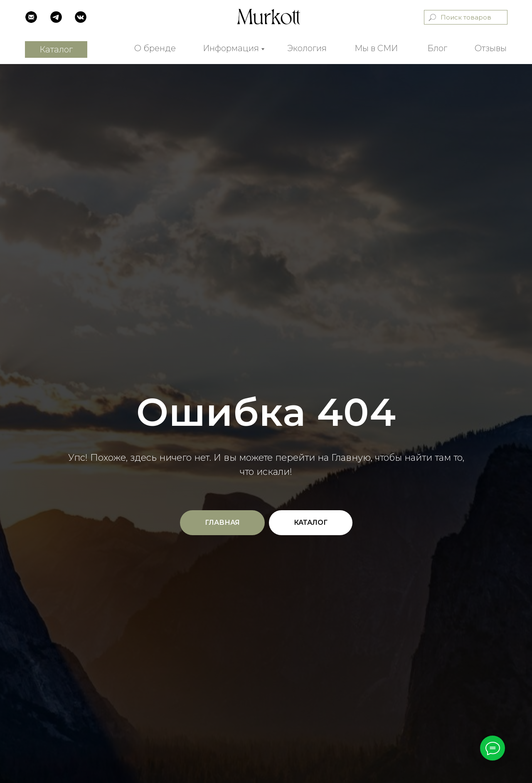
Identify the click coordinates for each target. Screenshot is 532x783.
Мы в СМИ (376, 48)
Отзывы (491, 48)
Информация (231, 48)
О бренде (155, 48)
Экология (307, 48)
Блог (437, 48)
